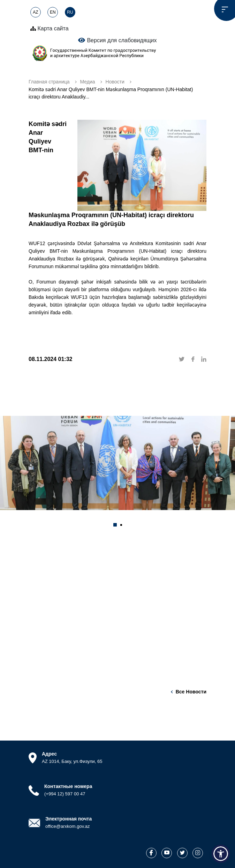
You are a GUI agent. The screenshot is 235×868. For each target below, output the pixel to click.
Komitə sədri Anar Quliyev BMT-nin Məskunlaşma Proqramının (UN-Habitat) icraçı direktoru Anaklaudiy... (111, 93)
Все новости (191, 692)
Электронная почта (69, 819)
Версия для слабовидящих (117, 40)
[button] (115, 525)
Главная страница (49, 82)
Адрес (49, 754)
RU (70, 12)
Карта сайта (50, 28)
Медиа (88, 82)
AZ (35, 12)
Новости (115, 82)
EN (53, 12)
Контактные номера (68, 786)
